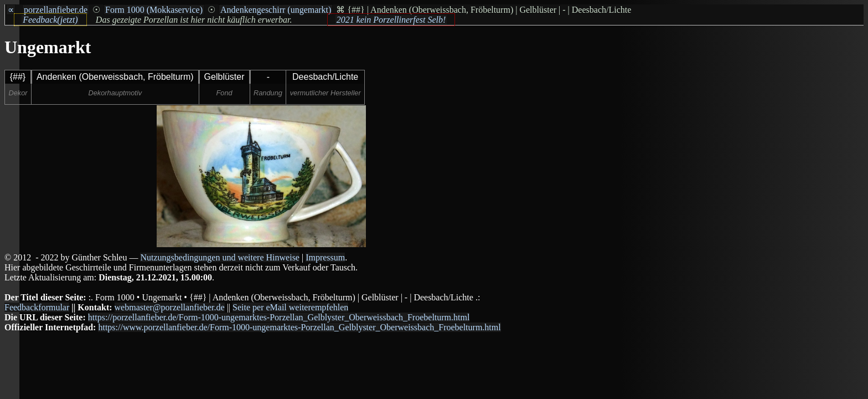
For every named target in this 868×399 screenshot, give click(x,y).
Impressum (325, 257)
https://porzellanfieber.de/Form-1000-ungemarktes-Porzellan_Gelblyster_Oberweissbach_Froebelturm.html (279, 317)
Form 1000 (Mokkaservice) (154, 10)
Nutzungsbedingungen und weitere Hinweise (219, 257)
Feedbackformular (37, 307)
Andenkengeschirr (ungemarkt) (276, 10)
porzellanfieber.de (56, 10)
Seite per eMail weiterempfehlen (290, 307)
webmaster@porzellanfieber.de (170, 307)
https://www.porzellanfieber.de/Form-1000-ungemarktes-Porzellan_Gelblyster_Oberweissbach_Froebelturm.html (299, 327)
